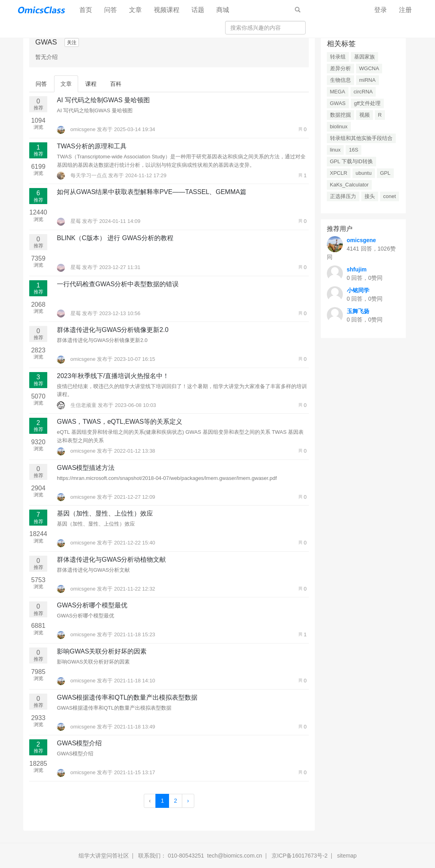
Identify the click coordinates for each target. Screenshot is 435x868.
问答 (111, 10)
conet (390, 196)
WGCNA (369, 68)
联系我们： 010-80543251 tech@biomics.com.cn (200, 856)
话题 (198, 10)
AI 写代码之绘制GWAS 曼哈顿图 (103, 100)
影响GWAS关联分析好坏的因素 (102, 651)
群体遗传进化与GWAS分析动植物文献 (111, 559)
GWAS (338, 103)
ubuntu (364, 173)
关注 (72, 42)
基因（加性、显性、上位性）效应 (105, 513)
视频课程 (167, 10)
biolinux (339, 126)
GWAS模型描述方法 (86, 468)
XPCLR (339, 173)
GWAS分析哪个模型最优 (92, 605)
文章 (135, 10)
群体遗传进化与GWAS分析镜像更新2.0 (113, 330)
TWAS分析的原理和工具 (92, 146)
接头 (370, 196)
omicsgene (77, 129)
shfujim (357, 269)
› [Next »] (188, 801)
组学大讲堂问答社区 (104, 856)
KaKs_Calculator (349, 185)
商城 (223, 10)
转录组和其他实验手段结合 (361, 138)
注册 (405, 10)
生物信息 (340, 80)
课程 (91, 84)
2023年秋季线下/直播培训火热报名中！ (113, 376)
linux (335, 150)
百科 (116, 84)
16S (353, 150)
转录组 (338, 57)
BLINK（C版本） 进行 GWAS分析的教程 (115, 238)
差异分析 (340, 68)
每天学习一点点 (83, 175)
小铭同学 (358, 290)
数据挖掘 (340, 115)
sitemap (347, 856)
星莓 (69, 221)
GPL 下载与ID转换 (351, 161)
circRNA (363, 92)
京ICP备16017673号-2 (300, 856)
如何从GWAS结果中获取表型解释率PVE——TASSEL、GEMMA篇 (152, 192)
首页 (89, 9)
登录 (381, 10)
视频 (365, 115)
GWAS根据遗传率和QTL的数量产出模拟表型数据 (127, 697)
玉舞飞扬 (358, 311)
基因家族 (365, 57)
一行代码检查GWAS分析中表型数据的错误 (118, 284)
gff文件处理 (367, 103)
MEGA (338, 92)
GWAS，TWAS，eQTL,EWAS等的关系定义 (120, 422)
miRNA (368, 80)
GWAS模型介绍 (79, 743)
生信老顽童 (77, 405)
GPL (385, 173)
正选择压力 (343, 196)
